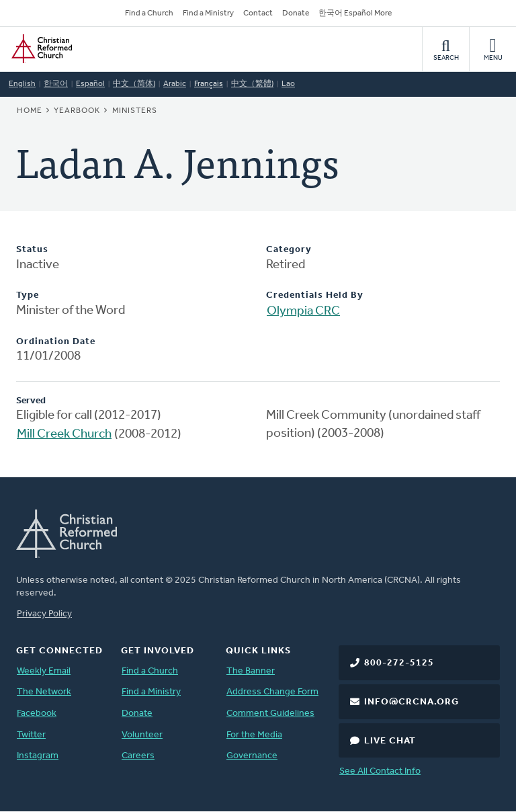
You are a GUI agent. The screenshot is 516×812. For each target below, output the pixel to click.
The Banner (251, 671)
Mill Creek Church (64, 435)
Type (28, 295)
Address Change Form (272, 692)
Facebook (37, 714)
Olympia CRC (303, 312)
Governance (252, 756)
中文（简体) (134, 84)
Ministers (135, 111)
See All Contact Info (380, 771)
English (22, 84)
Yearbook (77, 111)
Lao (288, 84)
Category (289, 250)
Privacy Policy (44, 614)
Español (90, 84)
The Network (44, 692)
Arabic (175, 84)
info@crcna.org (412, 702)
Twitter (31, 735)
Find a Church (149, 13)
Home (30, 111)
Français (209, 84)
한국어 (56, 84)
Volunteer (142, 735)
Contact (258, 13)
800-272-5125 (399, 663)
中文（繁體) (252, 84)
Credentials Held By (315, 295)
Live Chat (390, 741)
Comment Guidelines (270, 714)
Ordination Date (56, 342)
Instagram (38, 756)
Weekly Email (44, 671)
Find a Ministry (208, 13)
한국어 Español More (355, 13)
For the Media (254, 735)
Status (32, 250)
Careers (138, 756)
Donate (296, 13)
